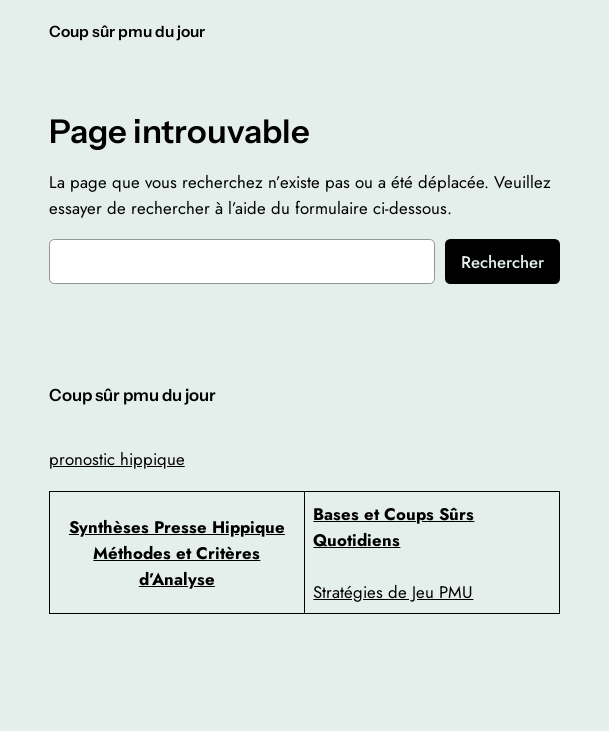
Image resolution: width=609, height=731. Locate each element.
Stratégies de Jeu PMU (393, 592)
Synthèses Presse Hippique (177, 527)
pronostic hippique (117, 459)
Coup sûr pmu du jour (127, 31)
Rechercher (502, 262)
